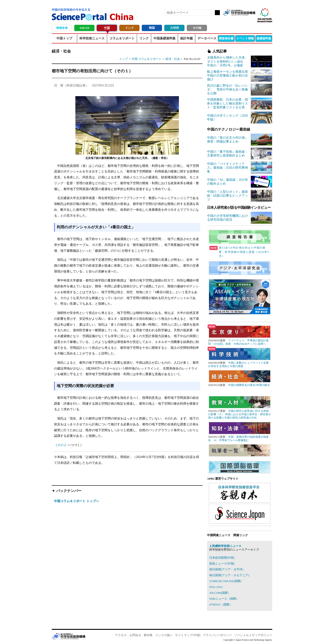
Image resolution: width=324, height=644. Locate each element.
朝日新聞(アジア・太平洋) (226, 569)
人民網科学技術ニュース (225, 546)
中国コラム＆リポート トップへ (76, 501)
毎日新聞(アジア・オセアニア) (229, 575)
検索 (217, 13)
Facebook (236, 20)
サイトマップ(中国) (188, 635)
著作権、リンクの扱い (158, 635)
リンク (144, 38)
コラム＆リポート (122, 38)
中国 (107, 28)
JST (69, 636)
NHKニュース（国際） (224, 599)
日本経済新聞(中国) (222, 558)
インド (129, 28)
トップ (123, 59)
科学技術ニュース (92, 38)
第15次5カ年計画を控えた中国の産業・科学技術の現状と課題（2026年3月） (239, 252)
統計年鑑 (187, 38)
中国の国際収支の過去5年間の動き (249, 385)
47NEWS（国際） (221, 604)
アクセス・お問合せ (128, 635)
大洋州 (174, 28)
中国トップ (64, 38)
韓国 (152, 28)
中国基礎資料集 (164, 38)
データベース (207, 38)
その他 (197, 28)
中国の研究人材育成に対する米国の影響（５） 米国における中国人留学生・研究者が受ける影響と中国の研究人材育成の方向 (240, 414)
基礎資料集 (264, 38)
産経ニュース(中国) (222, 563)
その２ (62, 445)
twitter (244, 20)
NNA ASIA (216, 587)
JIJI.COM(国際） (220, 593)
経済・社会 (173, 59)
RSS (229, 20)
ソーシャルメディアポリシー (253, 635)
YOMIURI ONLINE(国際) (225, 581)
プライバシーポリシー (217, 635)
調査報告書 (226, 38)
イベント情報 (245, 38)
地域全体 (62, 28)
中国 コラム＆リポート (147, 59)
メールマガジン (252, 20)
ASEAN (84, 28)
